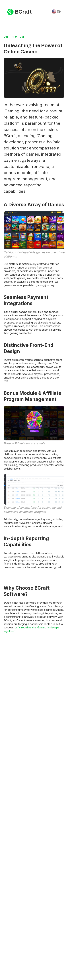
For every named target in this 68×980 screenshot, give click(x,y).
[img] (10, 12)
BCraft (23, 12)
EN (59, 12)
